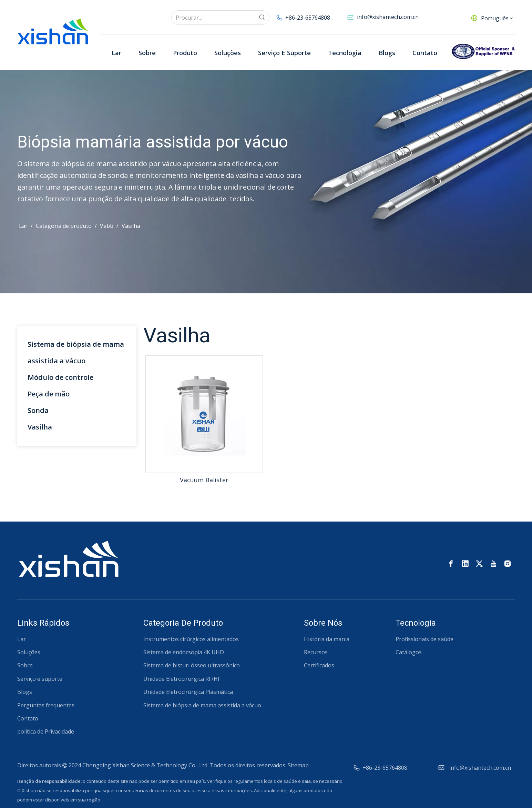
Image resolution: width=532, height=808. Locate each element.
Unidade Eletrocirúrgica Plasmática (188, 692)
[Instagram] (508, 564)
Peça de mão (49, 394)
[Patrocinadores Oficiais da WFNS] (483, 52)
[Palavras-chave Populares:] (262, 18)
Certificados (319, 665)
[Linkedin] (465, 564)
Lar (22, 639)
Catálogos (409, 652)
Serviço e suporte (40, 679)
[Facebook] (451, 564)
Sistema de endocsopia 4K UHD (184, 652)
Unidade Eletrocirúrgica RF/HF (182, 679)
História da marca (327, 639)
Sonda (38, 410)
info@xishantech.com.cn (388, 17)
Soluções (29, 652)
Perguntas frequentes (46, 705)
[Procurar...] (213, 18)
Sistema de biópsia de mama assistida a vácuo (202, 705)
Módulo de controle (60, 377)
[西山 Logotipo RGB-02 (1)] (68, 558)
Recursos (316, 652)
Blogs (25, 692)
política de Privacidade (46, 731)
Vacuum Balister (204, 480)
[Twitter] (479, 564)
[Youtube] (493, 564)
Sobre (25, 665)
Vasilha (40, 427)
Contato (28, 718)
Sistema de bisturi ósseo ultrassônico (192, 665)
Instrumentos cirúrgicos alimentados (191, 639)
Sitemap (298, 765)
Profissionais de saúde (424, 639)
